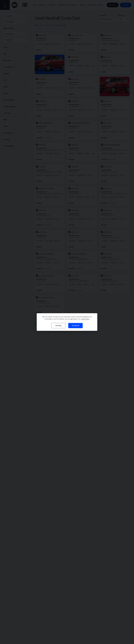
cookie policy (85, 319)
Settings (58, 326)
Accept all (76, 326)
